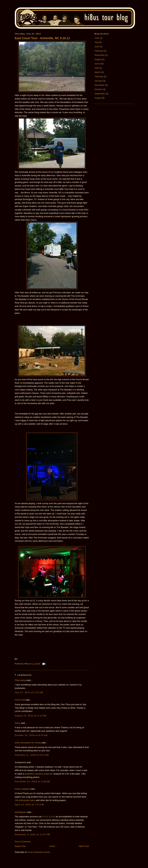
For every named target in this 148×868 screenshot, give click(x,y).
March (98, 72)
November (100, 55)
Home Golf (20, 700)
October (98, 89)
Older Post (84, 846)
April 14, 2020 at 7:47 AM (29, 805)
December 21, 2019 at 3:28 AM (33, 781)
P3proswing (20, 680)
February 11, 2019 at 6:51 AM (32, 755)
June (97, 38)
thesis (18, 723)
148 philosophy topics (25, 800)
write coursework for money (28, 743)
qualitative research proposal (38, 774)
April (97, 68)
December (100, 85)
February (99, 51)
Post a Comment (23, 842)
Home (52, 846)
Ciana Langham (22, 789)
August (98, 59)
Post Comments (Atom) (39, 852)
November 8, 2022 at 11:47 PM (33, 834)
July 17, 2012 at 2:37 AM (29, 692)
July (97, 42)
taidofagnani (21, 812)
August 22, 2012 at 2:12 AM (31, 716)
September (100, 94)
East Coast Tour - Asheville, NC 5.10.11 (42, 38)
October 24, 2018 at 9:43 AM (31, 735)
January (98, 81)
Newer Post (20, 846)
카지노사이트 (49, 817)
